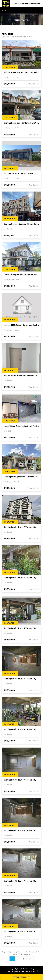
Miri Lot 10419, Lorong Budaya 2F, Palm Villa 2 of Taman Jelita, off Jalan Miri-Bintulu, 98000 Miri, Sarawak (21, 72)
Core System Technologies (26, 969)
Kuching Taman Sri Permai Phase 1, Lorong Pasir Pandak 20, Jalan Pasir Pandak (21, 173)
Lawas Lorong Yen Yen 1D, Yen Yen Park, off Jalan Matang (21, 275)
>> (30, 959)
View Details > (34, 84)
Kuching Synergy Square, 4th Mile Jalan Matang (21, 224)
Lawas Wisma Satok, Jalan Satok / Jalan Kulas (21, 426)
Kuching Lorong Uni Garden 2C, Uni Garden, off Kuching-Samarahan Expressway (21, 123)
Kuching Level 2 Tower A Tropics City (20, 881)
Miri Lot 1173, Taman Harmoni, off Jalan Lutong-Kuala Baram (21, 325)
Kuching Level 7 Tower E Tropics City (20, 527)
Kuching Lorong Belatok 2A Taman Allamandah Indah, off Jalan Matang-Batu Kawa (21, 477)
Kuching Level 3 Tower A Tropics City (20, 679)
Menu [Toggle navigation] (4, 10)
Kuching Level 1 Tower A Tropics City (20, 578)
